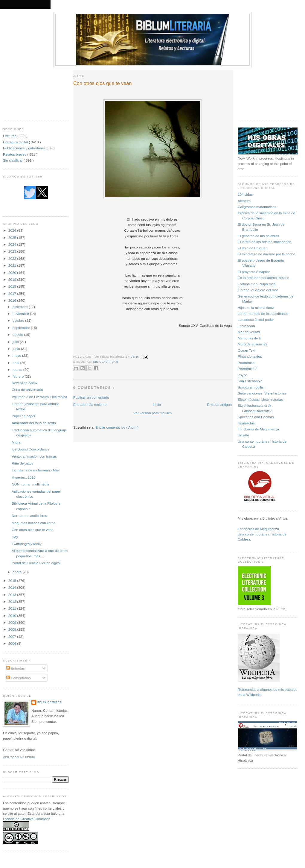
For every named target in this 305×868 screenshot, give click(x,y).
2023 (13, 251)
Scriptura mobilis (251, 387)
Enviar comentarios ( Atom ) (117, 427)
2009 (13, 622)
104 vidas (245, 194)
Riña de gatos (22, 463)
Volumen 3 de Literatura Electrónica (39, 397)
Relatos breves (15, 154)
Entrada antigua (219, 405)
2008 (13, 629)
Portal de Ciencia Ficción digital (36, 563)
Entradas (16, 668)
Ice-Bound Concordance (30, 449)
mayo (17, 355)
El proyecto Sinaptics (254, 272)
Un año (243, 435)
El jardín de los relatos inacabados (264, 242)
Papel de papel (23, 416)
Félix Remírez (49, 702)
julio (16, 342)
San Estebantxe (250, 381)
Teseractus (246, 423)
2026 (13, 230)
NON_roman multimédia (30, 484)
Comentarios (19, 678)
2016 (13, 300)
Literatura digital (16, 142)
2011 (13, 608)
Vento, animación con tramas (34, 456)
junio (17, 349)
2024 (13, 244)
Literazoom (246, 326)
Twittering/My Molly (26, 544)
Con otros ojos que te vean (33, 530)
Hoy (15, 537)
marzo (18, 369)
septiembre (22, 328)
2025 (13, 238)
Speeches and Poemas (256, 417)
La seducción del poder (256, 320)
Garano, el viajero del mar (258, 290)
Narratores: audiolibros (29, 516)
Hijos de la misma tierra (256, 308)
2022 (13, 258)
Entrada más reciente (90, 405)
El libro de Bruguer (252, 248)
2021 (13, 265)
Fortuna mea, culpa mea (257, 284)
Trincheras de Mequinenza (258, 429)
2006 (13, 643)
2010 (13, 616)
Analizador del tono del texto (34, 423)
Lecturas (10, 136)
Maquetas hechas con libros (33, 523)
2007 (13, 636)
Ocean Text (247, 350)
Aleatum (244, 201)
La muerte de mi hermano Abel (36, 470)
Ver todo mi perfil (20, 757)
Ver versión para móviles (152, 413)
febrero (19, 376)
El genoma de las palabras (258, 236)
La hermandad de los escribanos (263, 314)
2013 (13, 595)
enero (17, 572)
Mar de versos (249, 332)
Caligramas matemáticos (257, 207)
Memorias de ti (249, 338)
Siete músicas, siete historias (260, 399)
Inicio (157, 405)
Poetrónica (246, 363)
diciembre (21, 307)
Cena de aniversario (27, 390)
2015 (13, 581)
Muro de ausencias (253, 344)
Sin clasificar (13, 160)
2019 (13, 279)
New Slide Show (24, 383)
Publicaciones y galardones (25, 148)
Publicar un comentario (91, 397)
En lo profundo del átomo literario (263, 278)
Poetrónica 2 (248, 369)
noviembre (21, 314)
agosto (18, 334)
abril (16, 363)
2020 (13, 273)
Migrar (17, 442)
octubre (19, 320)
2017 (13, 293)
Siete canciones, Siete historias (262, 393)
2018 (13, 286)
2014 (13, 587)
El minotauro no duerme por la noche (266, 254)
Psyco (243, 375)
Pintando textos (250, 356)
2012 (13, 601)
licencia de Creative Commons (27, 819)
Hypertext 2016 (23, 477)
